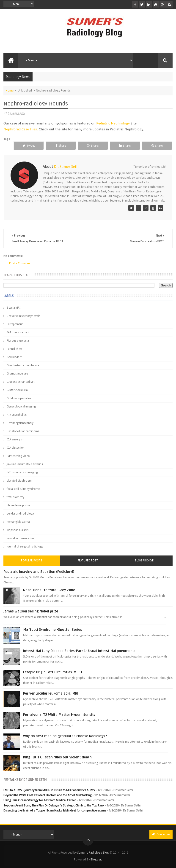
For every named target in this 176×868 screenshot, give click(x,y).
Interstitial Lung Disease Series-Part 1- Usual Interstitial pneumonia (79, 651)
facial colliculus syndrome (23, 489)
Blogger (96, 859)
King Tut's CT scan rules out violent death (57, 757)
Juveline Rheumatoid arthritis (25, 464)
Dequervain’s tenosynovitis (23, 316)
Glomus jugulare (17, 374)
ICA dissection (16, 448)
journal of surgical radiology (25, 547)
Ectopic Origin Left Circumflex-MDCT (53, 672)
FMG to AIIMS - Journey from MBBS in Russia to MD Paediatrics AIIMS (49, 790)
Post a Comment (20, 263)
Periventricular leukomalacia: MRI (51, 693)
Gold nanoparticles (19, 398)
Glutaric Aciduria (17, 390)
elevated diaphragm (19, 481)
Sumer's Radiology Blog (93, 853)
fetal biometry (15, 497)
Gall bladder (14, 357)
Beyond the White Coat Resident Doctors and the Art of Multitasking (48, 795)
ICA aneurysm (15, 439)
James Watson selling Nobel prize (31, 611)
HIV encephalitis (17, 415)
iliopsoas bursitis (18, 530)
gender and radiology (20, 514)
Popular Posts (32, 561)
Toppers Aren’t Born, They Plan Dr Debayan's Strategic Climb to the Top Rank (54, 805)
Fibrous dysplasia (18, 341)
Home (10, 90)
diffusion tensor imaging (22, 472)
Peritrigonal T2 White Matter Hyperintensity (59, 715)
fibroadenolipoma (18, 505)
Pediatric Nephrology (113, 123)
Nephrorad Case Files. (21, 129)
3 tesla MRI (14, 308)
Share (61, 146)
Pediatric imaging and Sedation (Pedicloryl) (39, 572)
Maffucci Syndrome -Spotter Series (53, 630)
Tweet (29, 146)
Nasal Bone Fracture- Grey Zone (49, 590)
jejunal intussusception (21, 538)
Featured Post (88, 561)
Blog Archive (144, 561)
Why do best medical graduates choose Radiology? (65, 736)
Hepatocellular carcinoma (23, 431)
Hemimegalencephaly (20, 423)
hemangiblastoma (18, 522)
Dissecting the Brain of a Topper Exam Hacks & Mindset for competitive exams (55, 810)
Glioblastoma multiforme (23, 365)
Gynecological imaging (21, 407)
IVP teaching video (18, 456)
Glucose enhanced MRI (21, 382)
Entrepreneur (15, 324)
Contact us (161, 834)
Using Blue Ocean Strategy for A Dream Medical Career (40, 800)
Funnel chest (14, 349)
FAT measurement (18, 332)
